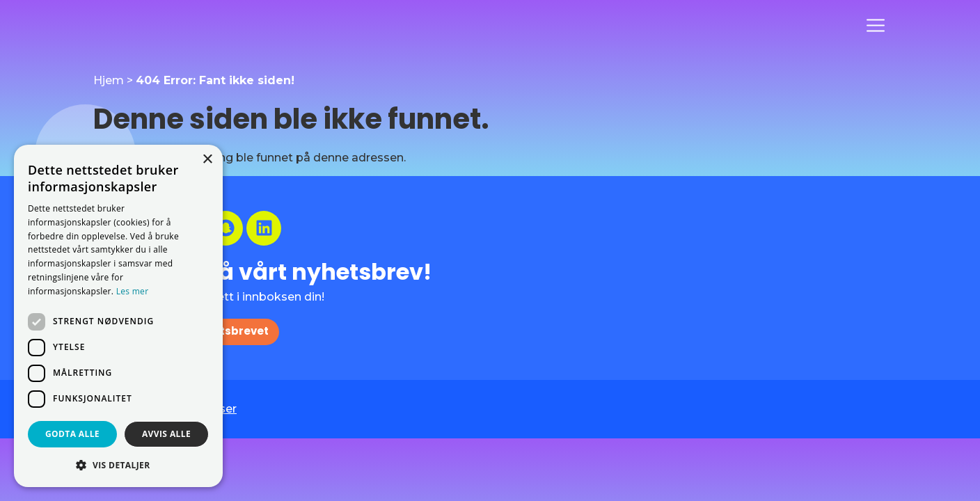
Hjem (109, 80)
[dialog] (118, 316)
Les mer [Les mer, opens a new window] (133, 291)
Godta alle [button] (72, 434)
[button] (118, 465)
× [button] (207, 160)
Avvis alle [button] (166, 434)
